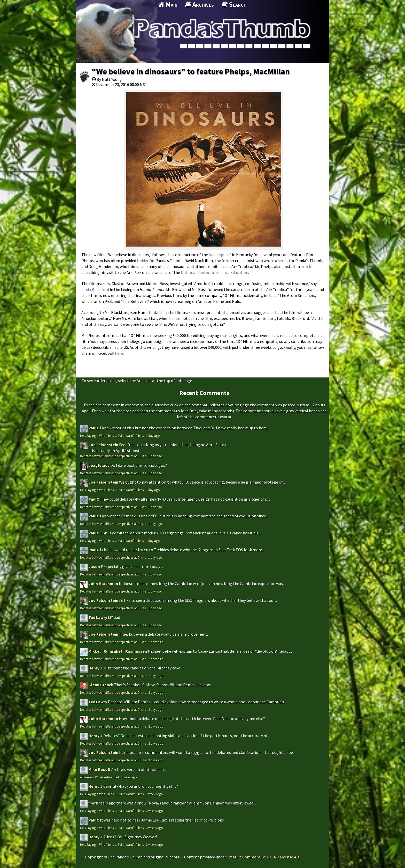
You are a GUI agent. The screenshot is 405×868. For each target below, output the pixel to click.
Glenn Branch (101, 685)
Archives (200, 4)
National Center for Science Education (215, 272)
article (306, 266)
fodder (143, 261)
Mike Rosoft (99, 769)
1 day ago (153, 436)
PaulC (94, 428)
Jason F (96, 566)
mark (93, 803)
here (168, 341)
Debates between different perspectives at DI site (113, 456)
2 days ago (156, 642)
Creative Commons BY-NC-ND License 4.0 (263, 857)
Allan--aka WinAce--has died (99, 777)
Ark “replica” (220, 255)
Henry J (95, 668)
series (283, 261)
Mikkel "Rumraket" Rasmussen (118, 651)
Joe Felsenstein (103, 445)
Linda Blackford (95, 289)
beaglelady (99, 465)
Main (168, 4)
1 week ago (129, 777)
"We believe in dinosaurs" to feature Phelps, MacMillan (191, 72)
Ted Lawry (98, 617)
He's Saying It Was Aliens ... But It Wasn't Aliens (112, 436)
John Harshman (103, 583)
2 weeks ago (154, 794)
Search (234, 4)
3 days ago (156, 760)
